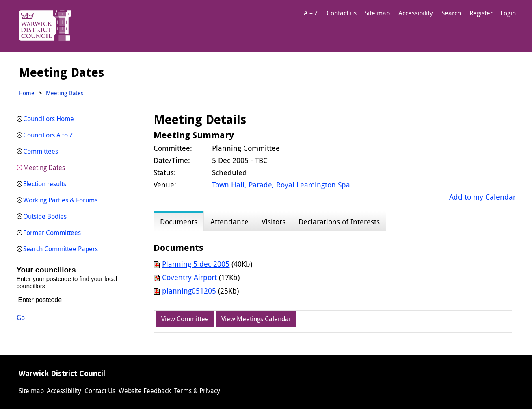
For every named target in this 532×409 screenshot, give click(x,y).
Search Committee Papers (61, 249)
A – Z (311, 13)
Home (27, 93)
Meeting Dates (44, 168)
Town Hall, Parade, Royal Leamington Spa (281, 185)
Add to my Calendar (482, 197)
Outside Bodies (45, 216)
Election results (45, 184)
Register (481, 13)
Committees (41, 151)
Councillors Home (49, 119)
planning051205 (189, 291)
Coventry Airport (189, 277)
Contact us (342, 13)
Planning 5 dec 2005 (196, 264)
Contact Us (100, 391)
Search (451, 13)
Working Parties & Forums (60, 200)
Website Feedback (145, 391)
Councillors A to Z (48, 135)
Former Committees (52, 233)
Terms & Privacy (197, 391)
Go (21, 318)
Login (508, 13)
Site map (377, 13)
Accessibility (416, 13)
